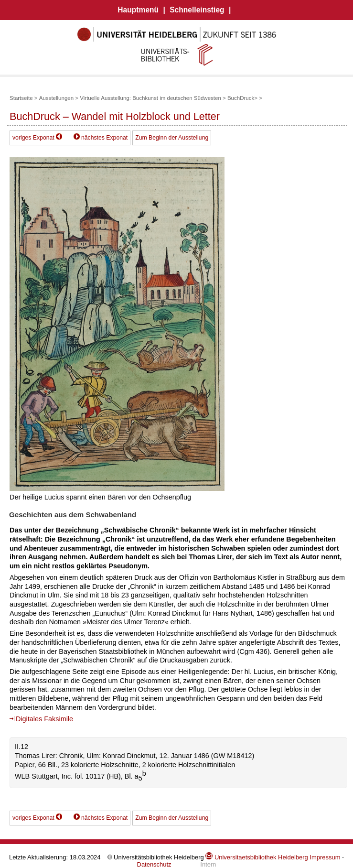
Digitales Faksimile (44, 719)
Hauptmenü (138, 10)
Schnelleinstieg (197, 10)
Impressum (325, 857)
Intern (208, 864)
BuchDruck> (242, 98)
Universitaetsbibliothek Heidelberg (257, 857)
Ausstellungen (56, 98)
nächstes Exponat (104, 138)
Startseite (21, 98)
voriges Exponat (33, 138)
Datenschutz (154, 864)
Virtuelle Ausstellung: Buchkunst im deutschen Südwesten (150, 98)
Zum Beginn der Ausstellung (172, 138)
